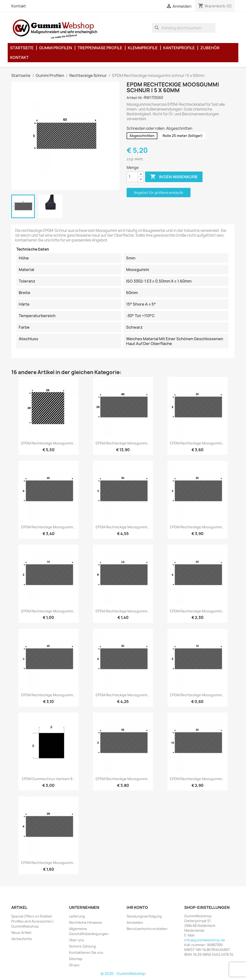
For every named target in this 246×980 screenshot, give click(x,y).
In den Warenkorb (174, 177)
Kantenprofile (179, 48)
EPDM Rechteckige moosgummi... (48, 443)
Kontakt (19, 6)
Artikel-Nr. (135, 98)
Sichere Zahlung (82, 946)
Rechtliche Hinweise (86, 922)
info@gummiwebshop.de (205, 940)
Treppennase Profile (100, 48)
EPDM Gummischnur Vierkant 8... (49, 779)
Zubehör (210, 48)
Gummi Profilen (56, 48)
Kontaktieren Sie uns (86, 952)
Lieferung (77, 916)
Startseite (22, 48)
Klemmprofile (143, 48)
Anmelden (135, 922)
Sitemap (76, 959)
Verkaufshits (22, 939)
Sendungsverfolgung (144, 916)
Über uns (77, 940)
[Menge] (132, 177)
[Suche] (184, 28)
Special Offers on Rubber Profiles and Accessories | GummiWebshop (32, 921)
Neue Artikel (21, 933)
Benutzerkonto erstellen (147, 929)
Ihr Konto (137, 907)
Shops (74, 965)
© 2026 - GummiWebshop (123, 974)
